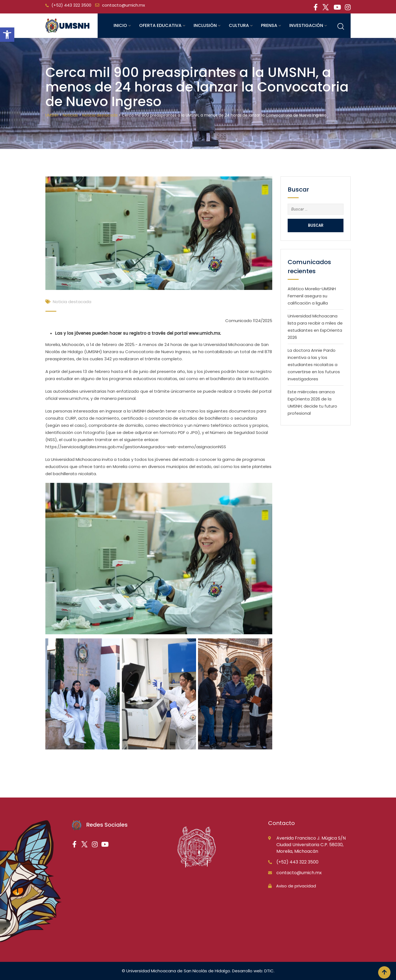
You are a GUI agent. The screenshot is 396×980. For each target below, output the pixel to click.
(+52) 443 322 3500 (71, 5)
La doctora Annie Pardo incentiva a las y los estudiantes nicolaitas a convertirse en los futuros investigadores (314, 365)
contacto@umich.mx (123, 5)
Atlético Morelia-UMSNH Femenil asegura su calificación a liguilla (312, 296)
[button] (7, 35)
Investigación (306, 25)
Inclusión (205, 25)
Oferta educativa (160, 25)
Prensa (269, 25)
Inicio (120, 25)
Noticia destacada (72, 302)
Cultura (239, 25)
